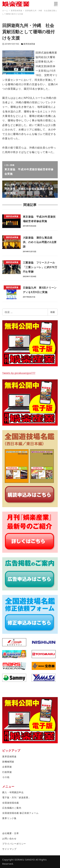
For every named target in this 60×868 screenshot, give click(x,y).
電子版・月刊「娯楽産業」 (16, 797)
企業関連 (7, 767)
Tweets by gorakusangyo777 (19, 373)
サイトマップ (9, 849)
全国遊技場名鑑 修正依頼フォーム (20, 813)
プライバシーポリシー (14, 844)
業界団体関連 (29, 44)
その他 (6, 777)
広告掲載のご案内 (12, 808)
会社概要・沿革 (11, 833)
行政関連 (7, 772)
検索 (53, 312)
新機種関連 (8, 762)
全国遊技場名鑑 (11, 803)
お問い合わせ (9, 839)
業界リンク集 (9, 818)
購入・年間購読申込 (13, 792)
